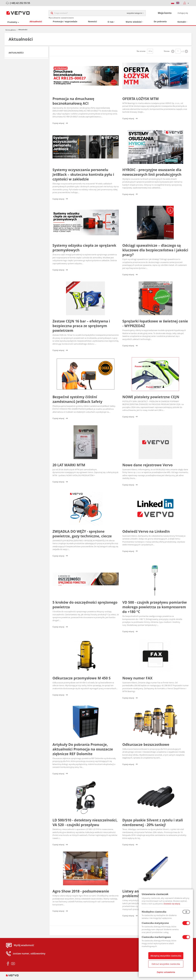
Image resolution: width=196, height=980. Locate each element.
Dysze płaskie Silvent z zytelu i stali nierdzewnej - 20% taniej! (153, 824)
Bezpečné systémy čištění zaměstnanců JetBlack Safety (77, 401)
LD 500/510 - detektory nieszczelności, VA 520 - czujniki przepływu (85, 824)
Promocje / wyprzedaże (65, 23)
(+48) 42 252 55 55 (20, 3)
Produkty (12, 24)
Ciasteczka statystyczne (155, 923)
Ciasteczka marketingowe (156, 937)
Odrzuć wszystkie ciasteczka (166, 964)
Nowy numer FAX (137, 680)
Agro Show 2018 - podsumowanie (81, 893)
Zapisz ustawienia (166, 972)
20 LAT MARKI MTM (69, 466)
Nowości (92, 23)
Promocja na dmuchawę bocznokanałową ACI (73, 102)
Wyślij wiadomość (24, 947)
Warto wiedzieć (134, 23)
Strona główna (11, 31)
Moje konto (165, 14)
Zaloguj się (183, 14)
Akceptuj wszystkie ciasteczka (166, 956)
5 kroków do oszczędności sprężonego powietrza (85, 606)
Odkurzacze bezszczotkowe (146, 746)
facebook (8, 965)
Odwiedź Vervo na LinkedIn (146, 533)
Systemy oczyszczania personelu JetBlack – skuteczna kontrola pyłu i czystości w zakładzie (83, 176)
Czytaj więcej (58, 125)
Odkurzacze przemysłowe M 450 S (82, 680)
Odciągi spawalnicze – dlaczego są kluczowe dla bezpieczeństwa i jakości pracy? (155, 252)
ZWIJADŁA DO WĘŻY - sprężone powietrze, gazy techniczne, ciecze (82, 535)
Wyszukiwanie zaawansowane (61, 18)
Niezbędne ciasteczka (154, 912)
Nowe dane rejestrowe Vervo (147, 466)
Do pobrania (160, 23)
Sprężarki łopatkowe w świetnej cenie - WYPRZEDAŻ (155, 325)
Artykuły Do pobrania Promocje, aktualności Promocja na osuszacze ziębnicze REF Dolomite (83, 751)
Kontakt (182, 23)
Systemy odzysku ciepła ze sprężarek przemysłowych (84, 249)
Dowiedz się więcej (172, 904)
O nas (111, 23)
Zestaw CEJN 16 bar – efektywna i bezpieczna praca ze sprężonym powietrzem (81, 327)
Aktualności (36, 23)
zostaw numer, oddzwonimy (29, 955)
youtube (13, 965)
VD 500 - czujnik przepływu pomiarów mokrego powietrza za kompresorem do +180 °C (155, 609)
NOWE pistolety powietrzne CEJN (151, 398)
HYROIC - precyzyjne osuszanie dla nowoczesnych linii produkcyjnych (152, 174)
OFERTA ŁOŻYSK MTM (141, 100)
